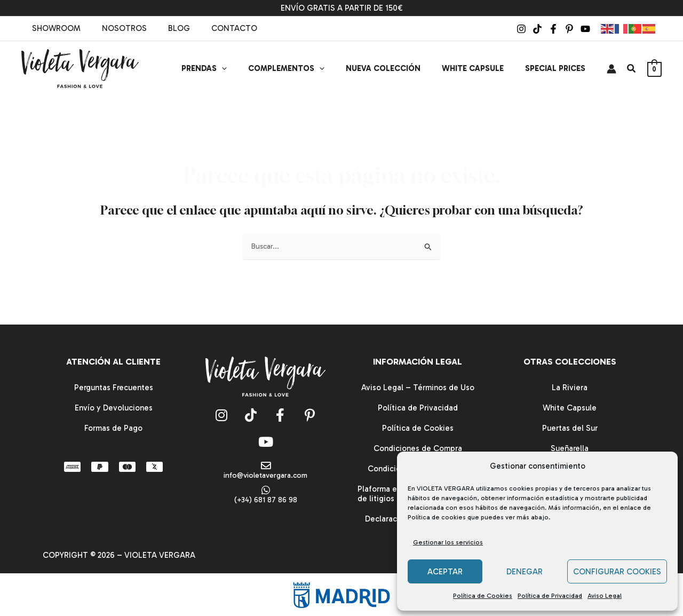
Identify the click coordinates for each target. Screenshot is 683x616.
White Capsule (570, 408)
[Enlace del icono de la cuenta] (611, 69)
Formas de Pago (113, 428)
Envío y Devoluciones (114, 408)
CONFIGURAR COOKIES (617, 572)
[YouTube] (585, 29)
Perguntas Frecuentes (114, 388)
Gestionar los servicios (448, 542)
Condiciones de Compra (418, 448)
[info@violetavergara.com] (266, 466)
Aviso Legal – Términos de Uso (418, 388)
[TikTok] (537, 29)
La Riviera (570, 388)
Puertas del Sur (570, 428)
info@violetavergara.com (266, 476)
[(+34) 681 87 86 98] (266, 491)
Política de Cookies (483, 596)
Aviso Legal (605, 596)
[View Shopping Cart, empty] (654, 69)
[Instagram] (521, 29)
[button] (246, 68)
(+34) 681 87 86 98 (265, 501)
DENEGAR (525, 572)
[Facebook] (553, 29)
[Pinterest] (569, 29)
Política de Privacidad (550, 596)
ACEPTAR (445, 572)
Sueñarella (570, 448)
